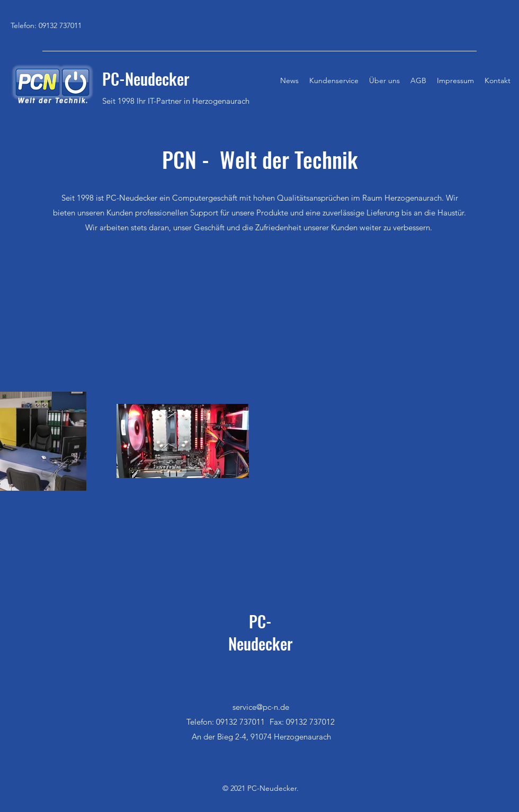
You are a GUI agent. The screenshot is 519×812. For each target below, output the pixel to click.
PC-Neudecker (261, 632)
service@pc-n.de (261, 707)
